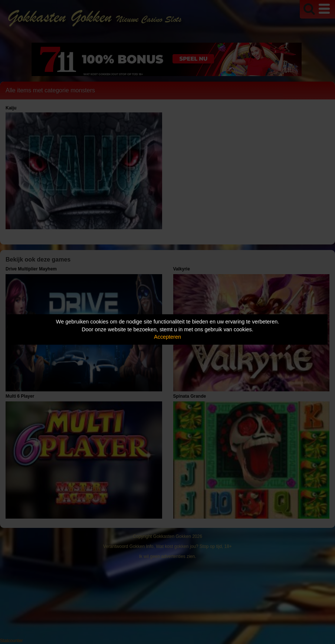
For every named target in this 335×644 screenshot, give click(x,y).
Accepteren (167, 337)
